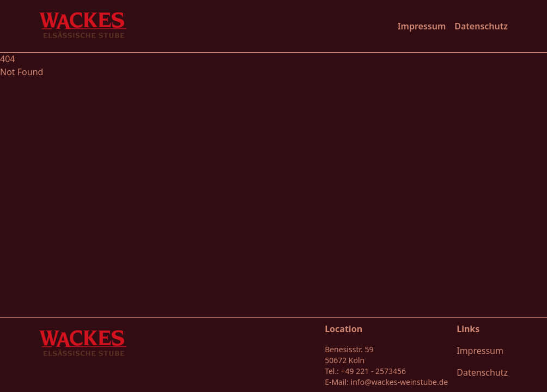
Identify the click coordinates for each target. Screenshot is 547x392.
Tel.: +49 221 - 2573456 (365, 371)
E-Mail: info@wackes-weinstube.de (386, 382)
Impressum (422, 26)
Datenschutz (481, 26)
